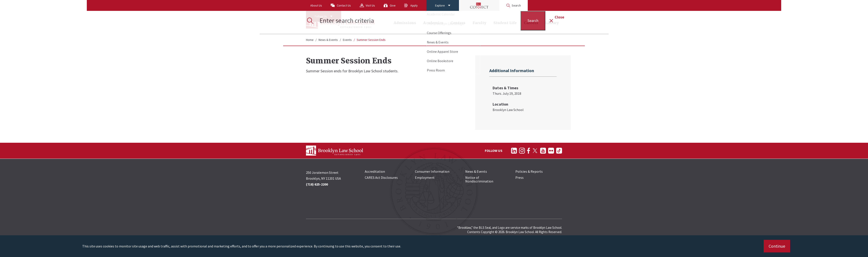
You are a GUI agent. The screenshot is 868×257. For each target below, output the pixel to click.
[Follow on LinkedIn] (514, 151)
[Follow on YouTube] (543, 151)
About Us (316, 5)
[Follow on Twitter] (535, 151)
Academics (433, 23)
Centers (458, 23)
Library (552, 23)
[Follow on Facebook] (529, 151)
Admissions (405, 23)
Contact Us (344, 5)
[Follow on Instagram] (522, 151)
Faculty (479, 23)
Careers (531, 23)
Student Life (505, 23)
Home (310, 40)
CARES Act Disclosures (381, 177)
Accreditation (375, 171)
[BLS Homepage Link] (340, 22)
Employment (425, 177)
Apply (414, 5)
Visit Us (370, 5)
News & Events (328, 40)
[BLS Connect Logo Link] (479, 5)
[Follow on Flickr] (551, 151)
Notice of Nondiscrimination (479, 179)
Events (347, 40)
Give (393, 5)
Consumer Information (432, 171)
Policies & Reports (529, 171)
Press (519, 177)
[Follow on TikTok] (559, 151)
